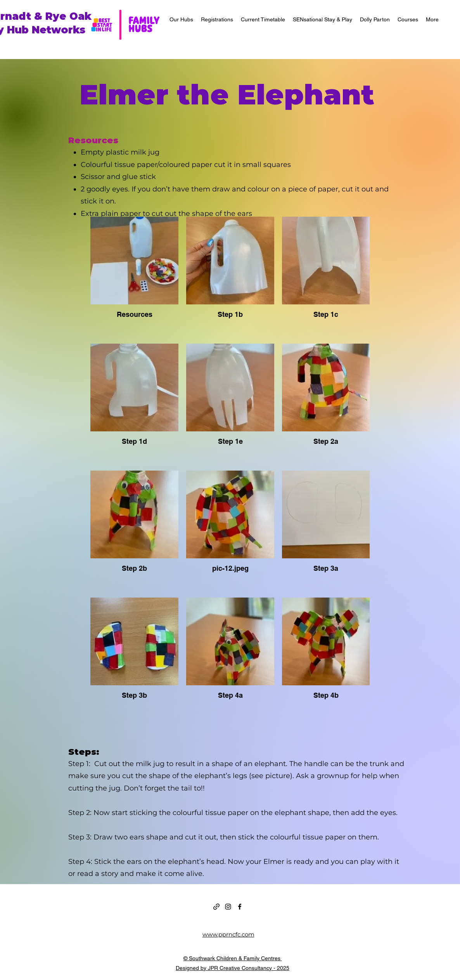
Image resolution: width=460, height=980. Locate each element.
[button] (181, 19)
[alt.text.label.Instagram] (228, 907)
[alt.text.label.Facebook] (240, 907)
